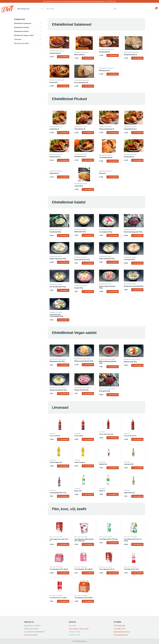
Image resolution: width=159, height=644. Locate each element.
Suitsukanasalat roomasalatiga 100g (56, 315)
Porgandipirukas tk (130, 129)
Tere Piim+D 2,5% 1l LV (131, 569)
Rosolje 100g (79, 288)
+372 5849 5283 (119, 626)
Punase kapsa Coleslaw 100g (107, 287)
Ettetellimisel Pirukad (28, 27)
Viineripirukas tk (80, 129)
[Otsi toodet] (78, 9)
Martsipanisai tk (104, 70)
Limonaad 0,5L (129, 464)
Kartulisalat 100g (55, 232)
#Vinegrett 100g (104, 391)
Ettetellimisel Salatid (28, 31)
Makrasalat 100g (80, 232)
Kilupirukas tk (54, 173)
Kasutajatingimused (121, 635)
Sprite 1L (102, 491)
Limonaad (28, 39)
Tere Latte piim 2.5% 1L (107, 569)
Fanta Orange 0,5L (56, 462)
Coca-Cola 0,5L (55, 436)
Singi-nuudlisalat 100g (107, 258)
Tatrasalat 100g (129, 259)
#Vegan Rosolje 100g (81, 390)
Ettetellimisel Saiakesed (28, 23)
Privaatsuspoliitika (31, 635)
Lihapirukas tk (54, 129)
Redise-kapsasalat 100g (58, 259)
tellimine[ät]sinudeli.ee (122, 632)
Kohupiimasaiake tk (130, 55)
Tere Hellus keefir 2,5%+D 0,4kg (133, 540)
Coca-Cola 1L (79, 436)
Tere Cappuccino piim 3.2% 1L (59, 540)
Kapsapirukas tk (55, 157)
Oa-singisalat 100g (105, 232)
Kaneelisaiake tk (55, 53)
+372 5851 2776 (119, 629)
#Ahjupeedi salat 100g (57, 361)
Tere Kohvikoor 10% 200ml (59, 569)
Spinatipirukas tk (80, 156)
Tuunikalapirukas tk (106, 157)
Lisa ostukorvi (63, 57)
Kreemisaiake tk (104, 52)
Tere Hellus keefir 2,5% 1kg (108, 539)
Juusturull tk (79, 186)
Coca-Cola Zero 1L (130, 436)
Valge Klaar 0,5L (129, 493)
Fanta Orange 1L (80, 462)
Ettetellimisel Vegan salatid (28, 35)
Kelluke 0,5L (103, 464)
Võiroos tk (102, 173)
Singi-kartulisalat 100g (82, 259)
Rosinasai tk (54, 82)
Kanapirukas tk (129, 157)
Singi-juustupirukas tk (106, 129)
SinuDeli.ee (82, 641)
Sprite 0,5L (78, 491)
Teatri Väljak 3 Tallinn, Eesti (79, 629)
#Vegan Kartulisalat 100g (58, 390)
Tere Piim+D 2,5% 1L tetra (58, 598)
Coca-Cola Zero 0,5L (106, 434)
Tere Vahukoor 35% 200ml (83, 598)
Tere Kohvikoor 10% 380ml (83, 569)
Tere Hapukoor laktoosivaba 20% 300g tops (84, 540)
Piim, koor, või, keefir (28, 43)
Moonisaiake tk (79, 55)
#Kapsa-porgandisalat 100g (84, 361)
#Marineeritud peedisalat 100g (108, 362)
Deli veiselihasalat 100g (58, 287)
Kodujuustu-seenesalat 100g (134, 286)
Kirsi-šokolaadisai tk (81, 83)
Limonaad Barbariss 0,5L (58, 493)
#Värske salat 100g (130, 362)
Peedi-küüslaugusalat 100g (133, 232)
